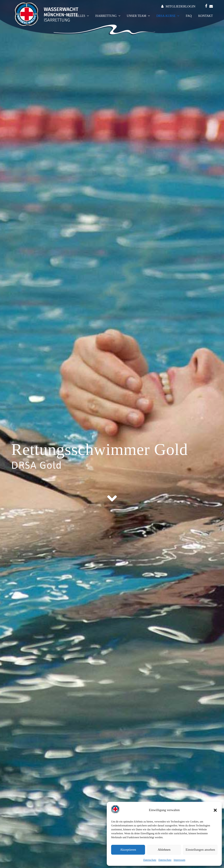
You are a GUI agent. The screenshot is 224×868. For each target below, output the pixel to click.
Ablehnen (164, 850)
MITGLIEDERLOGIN (180, 6)
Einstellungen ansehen (200, 850)
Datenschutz (150, 860)
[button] (215, 810)
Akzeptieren (128, 850)
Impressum (179, 860)
